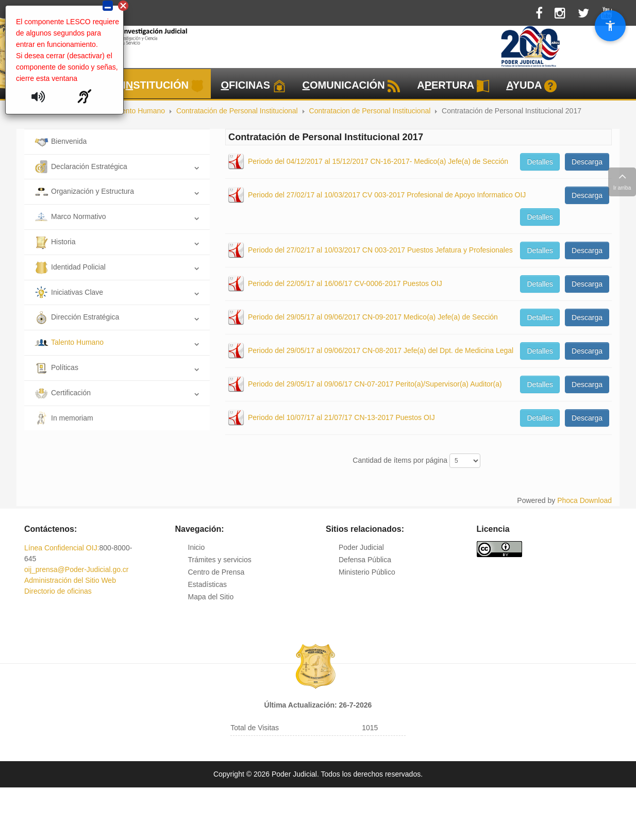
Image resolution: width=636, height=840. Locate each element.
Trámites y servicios (220, 560)
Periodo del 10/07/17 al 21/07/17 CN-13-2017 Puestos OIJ (341, 417)
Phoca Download (584, 500)
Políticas (56, 367)
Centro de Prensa (216, 572)
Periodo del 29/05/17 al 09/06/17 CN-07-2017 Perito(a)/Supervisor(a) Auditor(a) (375, 384)
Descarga (587, 162)
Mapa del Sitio (211, 597)
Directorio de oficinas (58, 591)
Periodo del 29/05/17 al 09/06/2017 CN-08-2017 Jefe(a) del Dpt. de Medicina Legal (381, 350)
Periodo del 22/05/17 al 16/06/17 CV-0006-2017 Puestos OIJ (345, 283)
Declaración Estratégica (81, 166)
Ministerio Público (367, 572)
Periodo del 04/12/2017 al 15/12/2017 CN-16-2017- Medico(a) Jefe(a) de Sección (378, 161)
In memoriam (64, 418)
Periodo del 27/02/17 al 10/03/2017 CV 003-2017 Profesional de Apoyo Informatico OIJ (387, 195)
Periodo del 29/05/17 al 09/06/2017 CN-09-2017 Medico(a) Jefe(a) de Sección (373, 317)
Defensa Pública (365, 560)
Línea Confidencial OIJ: (62, 548)
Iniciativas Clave (69, 292)
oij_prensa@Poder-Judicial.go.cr (77, 569)
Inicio (197, 547)
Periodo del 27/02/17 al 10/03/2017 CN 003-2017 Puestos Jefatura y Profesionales (380, 250)
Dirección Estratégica (77, 317)
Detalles (540, 162)
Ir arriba (622, 180)
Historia (55, 242)
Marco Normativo (70, 216)
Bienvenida (61, 141)
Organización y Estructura (84, 191)
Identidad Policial (70, 267)
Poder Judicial (361, 547)
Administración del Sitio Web (70, 580)
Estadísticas (207, 584)
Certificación (63, 393)
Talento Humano (69, 342)
